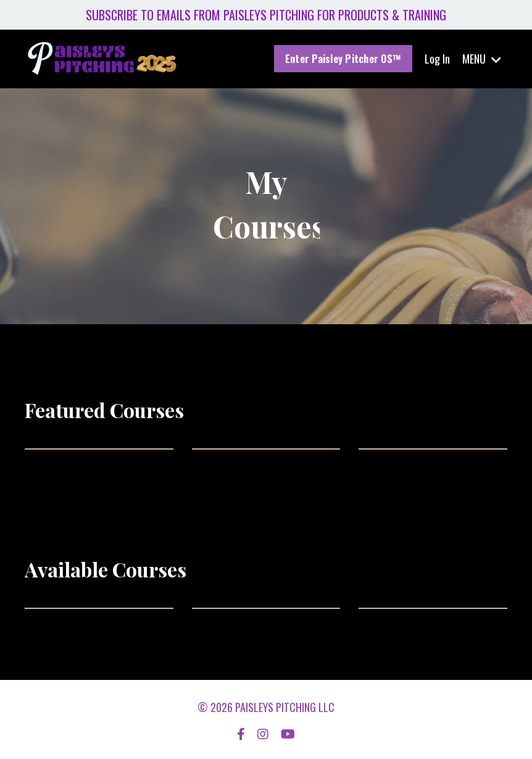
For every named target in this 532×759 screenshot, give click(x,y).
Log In (437, 59)
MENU (482, 59)
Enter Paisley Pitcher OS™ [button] (343, 59)
